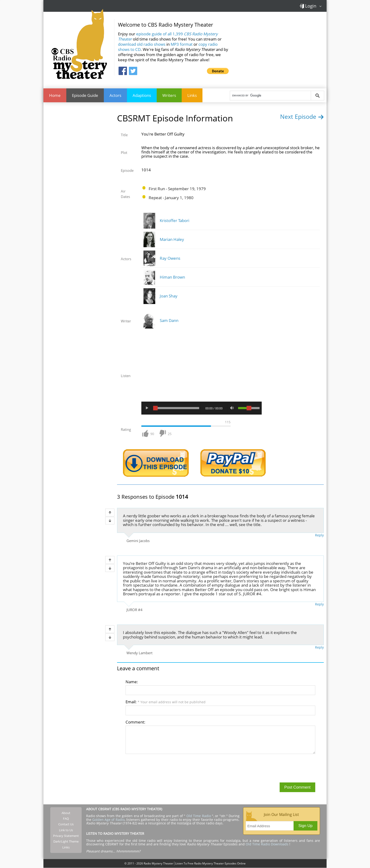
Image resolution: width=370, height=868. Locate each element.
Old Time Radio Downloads (267, 844)
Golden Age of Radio (108, 820)
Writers (169, 95)
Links (192, 95)
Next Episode (302, 117)
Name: (132, 682)
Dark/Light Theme (66, 842)
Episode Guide (85, 95)
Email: (166, 702)
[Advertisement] (279, 47)
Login (308, 6)
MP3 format (182, 44)
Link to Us (66, 830)
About (66, 813)
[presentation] (161, 768)
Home (55, 95)
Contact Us (66, 824)
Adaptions (142, 95)
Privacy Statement (66, 836)
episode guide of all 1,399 (168, 36)
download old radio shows (142, 44)
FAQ (66, 819)
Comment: (135, 722)
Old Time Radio (199, 816)
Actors (115, 95)
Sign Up (306, 826)
